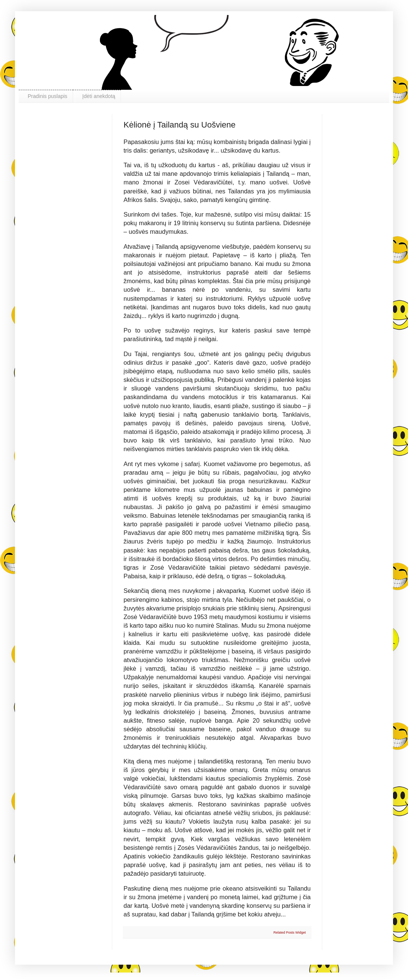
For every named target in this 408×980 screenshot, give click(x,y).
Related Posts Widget (290, 932)
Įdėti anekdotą (99, 96)
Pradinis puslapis (48, 96)
